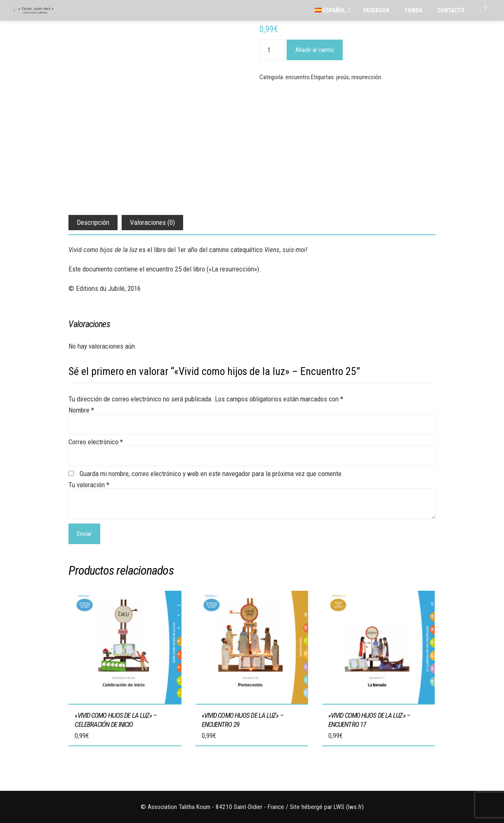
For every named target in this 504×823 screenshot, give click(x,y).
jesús (343, 77)
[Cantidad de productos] (272, 50)
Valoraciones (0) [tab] (152, 222)
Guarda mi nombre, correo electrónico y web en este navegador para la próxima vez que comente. (212, 474)
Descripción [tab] (93, 222)
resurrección (366, 77)
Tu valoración (89, 485)
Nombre (81, 410)
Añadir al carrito (315, 50)
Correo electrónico (96, 442)
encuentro (298, 77)
